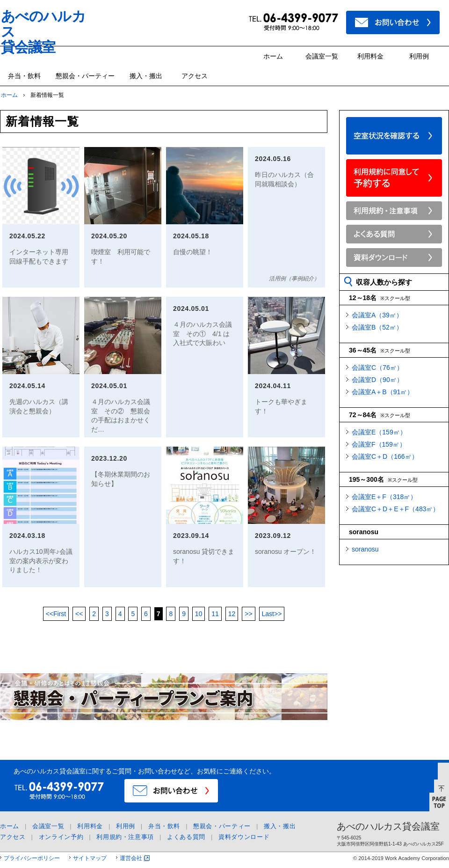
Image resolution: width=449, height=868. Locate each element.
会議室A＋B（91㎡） (383, 392)
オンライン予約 (61, 837)
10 (199, 614)
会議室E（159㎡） (379, 432)
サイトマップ (90, 858)
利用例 (419, 56)
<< (56, 614)
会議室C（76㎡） (377, 368)
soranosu (365, 549)
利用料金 (370, 56)
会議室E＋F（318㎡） (384, 497)
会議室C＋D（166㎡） (385, 456)
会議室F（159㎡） (379, 444)
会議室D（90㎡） (377, 380)
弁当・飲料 (24, 76)
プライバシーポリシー (32, 858)
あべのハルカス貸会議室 (388, 826)
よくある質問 (186, 837)
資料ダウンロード (244, 837)
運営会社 (131, 858)
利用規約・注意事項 (125, 837)
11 (215, 614)
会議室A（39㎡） (377, 315)
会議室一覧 (322, 56)
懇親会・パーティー (85, 76)
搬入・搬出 (146, 76)
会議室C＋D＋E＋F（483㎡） (395, 509)
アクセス (195, 76)
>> (248, 614)
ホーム (273, 56)
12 (232, 614)
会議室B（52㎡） (377, 327)
